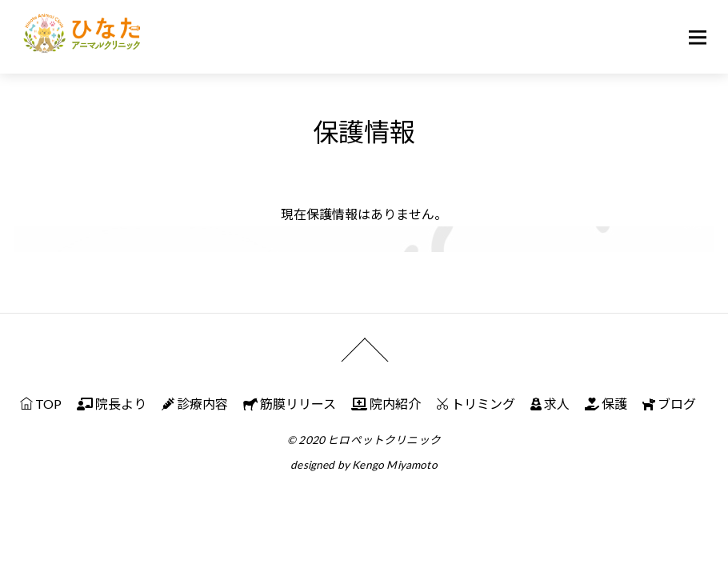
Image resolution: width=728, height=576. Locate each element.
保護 (606, 404)
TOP (41, 404)
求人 (550, 404)
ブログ (669, 404)
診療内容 (195, 404)
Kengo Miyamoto (394, 465)
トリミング (476, 404)
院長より (112, 404)
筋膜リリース (290, 404)
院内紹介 (386, 404)
